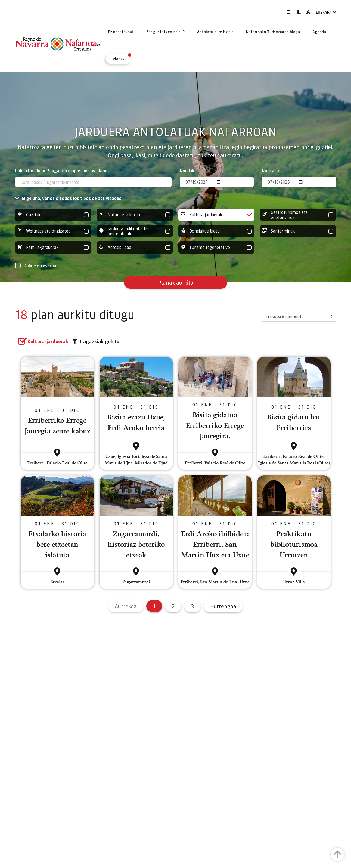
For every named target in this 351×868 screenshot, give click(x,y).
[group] (53, 215)
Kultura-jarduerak (216, 215)
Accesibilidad (135, 247)
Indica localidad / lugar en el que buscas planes (62, 170)
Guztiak (53, 215)
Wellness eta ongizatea (53, 231)
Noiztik (187, 170)
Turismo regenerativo (216, 247)
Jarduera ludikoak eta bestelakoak (135, 231)
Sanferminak (298, 231)
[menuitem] (121, 32)
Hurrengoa (223, 606)
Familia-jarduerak (53, 247)
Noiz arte (271, 170)
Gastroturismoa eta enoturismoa (298, 215)
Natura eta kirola (135, 215)
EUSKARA (326, 12)
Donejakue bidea (216, 231)
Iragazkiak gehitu (96, 341)
